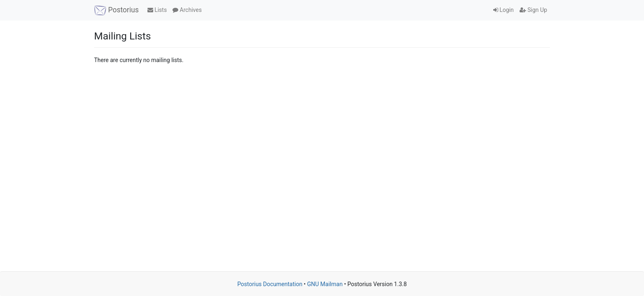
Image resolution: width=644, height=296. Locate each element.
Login (504, 10)
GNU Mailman (325, 284)
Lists (157, 10)
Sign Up (533, 10)
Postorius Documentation (270, 284)
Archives (187, 10)
